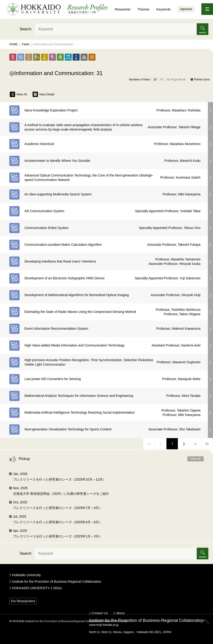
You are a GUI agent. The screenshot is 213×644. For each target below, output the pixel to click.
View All (18, 94)
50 (162, 80)
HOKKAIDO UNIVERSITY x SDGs (37, 588)
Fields (26, 44)
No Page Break (176, 80)
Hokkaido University (27, 575)
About (120, 613)
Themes (144, 9)
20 (155, 80)
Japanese (186, 9)
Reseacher (123, 9)
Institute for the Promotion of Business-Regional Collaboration (57, 582)
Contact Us (100, 613)
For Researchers (23, 601)
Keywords (164, 9)
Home (14, 44)
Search (25, 29)
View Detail (43, 94)
